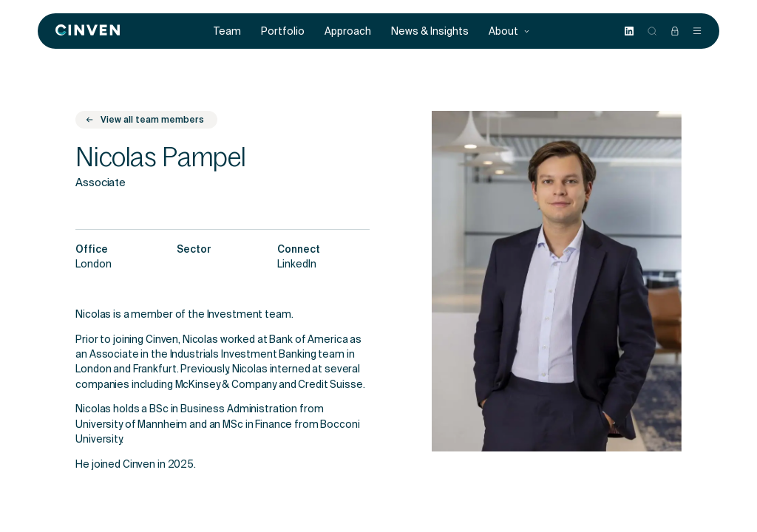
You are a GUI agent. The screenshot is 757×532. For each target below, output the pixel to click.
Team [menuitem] (227, 31)
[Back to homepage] (88, 31)
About (509, 31)
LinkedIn (297, 265)
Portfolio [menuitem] (283, 31)
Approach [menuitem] (348, 31)
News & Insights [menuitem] (430, 31)
